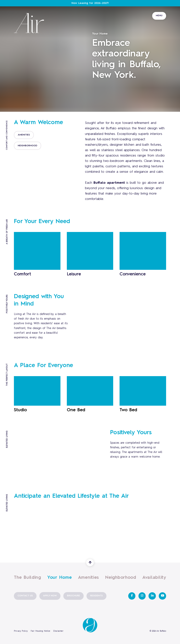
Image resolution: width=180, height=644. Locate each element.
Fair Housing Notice (41, 631)
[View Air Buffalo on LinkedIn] (152, 596)
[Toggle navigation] (159, 9)
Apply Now (50, 596)
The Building (28, 578)
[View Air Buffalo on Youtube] (162, 596)
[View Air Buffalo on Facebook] (132, 596)
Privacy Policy (21, 631)
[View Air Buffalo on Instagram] (142, 596)
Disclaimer (58, 631)
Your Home (60, 577)
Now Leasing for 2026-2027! (90, 3)
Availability (154, 578)
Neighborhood (121, 578)
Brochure (73, 596)
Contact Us (25, 596)
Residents (96, 596)
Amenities (89, 578)
